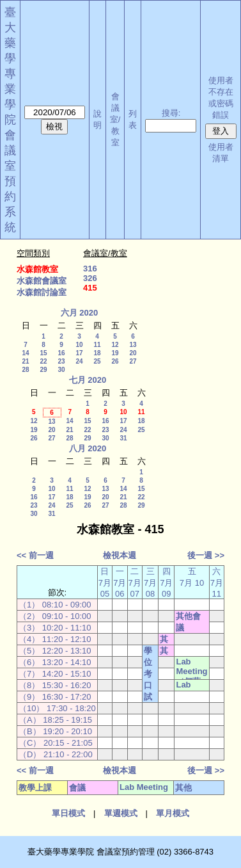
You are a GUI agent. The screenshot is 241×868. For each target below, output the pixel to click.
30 (61, 370)
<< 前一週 (35, 555)
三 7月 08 (150, 583)
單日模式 (68, 813)
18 (97, 353)
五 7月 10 (192, 577)
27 (133, 361)
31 (123, 438)
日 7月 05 (105, 583)
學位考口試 (148, 674)
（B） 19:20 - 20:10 (55, 731)
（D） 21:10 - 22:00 (56, 754)
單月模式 (173, 813)
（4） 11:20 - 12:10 (55, 639)
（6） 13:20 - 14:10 (55, 662)
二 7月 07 (135, 583)
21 (25, 361)
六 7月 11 (217, 583)
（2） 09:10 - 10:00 (55, 616)
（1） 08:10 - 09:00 (55, 605)
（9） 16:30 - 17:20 (55, 697)
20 (133, 353)
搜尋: (171, 113)
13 (133, 345)
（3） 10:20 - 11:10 (55, 628)
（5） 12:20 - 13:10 (55, 651)
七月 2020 (88, 380)
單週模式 (121, 813)
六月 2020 (80, 313)
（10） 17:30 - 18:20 (57, 708)
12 (115, 345)
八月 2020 (88, 448)
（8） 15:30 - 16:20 (55, 685)
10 (79, 345)
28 (25, 370)
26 (115, 361)
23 (61, 361)
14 (25, 353)
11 (97, 345)
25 (97, 361)
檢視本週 (120, 555)
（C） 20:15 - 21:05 (56, 743)
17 (79, 353)
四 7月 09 (166, 583)
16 (61, 353)
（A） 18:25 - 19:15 (55, 720)
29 (43, 370)
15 (43, 353)
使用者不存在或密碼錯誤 (221, 98)
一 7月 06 (120, 583)
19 (115, 353)
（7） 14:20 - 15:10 (55, 674)
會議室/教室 (115, 119)
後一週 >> (206, 555)
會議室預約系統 (10, 181)
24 (79, 361)
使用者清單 (221, 153)
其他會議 (188, 622)
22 (43, 361)
